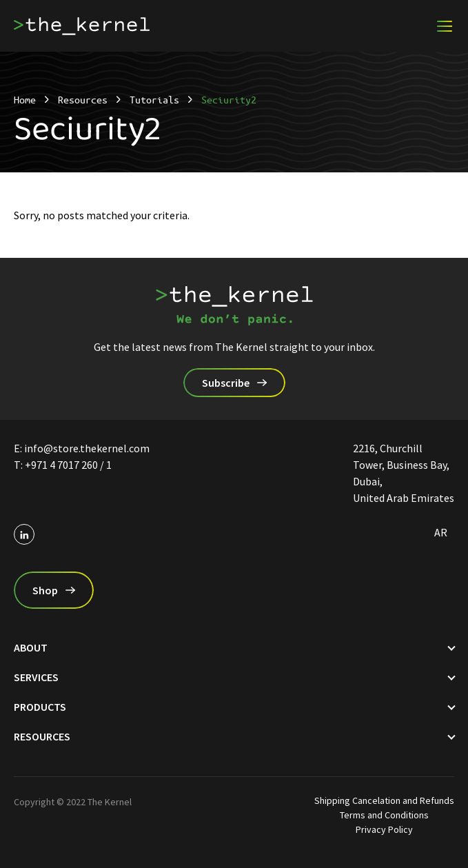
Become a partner (380, 32)
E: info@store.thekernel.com (82, 448)
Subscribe (226, 383)
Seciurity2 (229, 99)
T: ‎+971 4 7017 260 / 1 (63, 465)
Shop (45, 590)
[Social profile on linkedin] (24, 534)
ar (441, 532)
